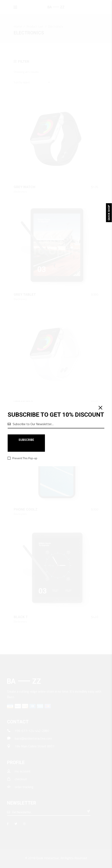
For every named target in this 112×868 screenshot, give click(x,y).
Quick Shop (109, 213)
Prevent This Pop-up (25, 458)
